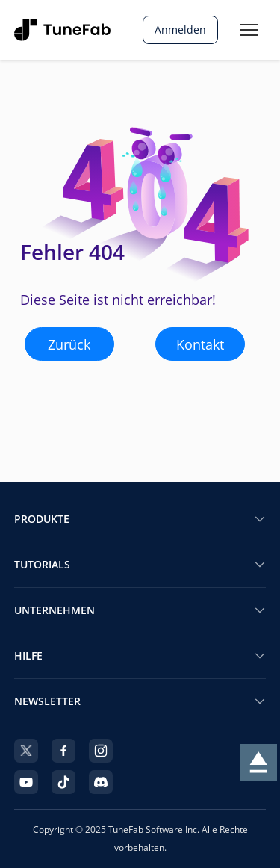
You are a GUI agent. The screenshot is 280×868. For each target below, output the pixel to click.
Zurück (69, 344)
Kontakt (200, 344)
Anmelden (180, 30)
